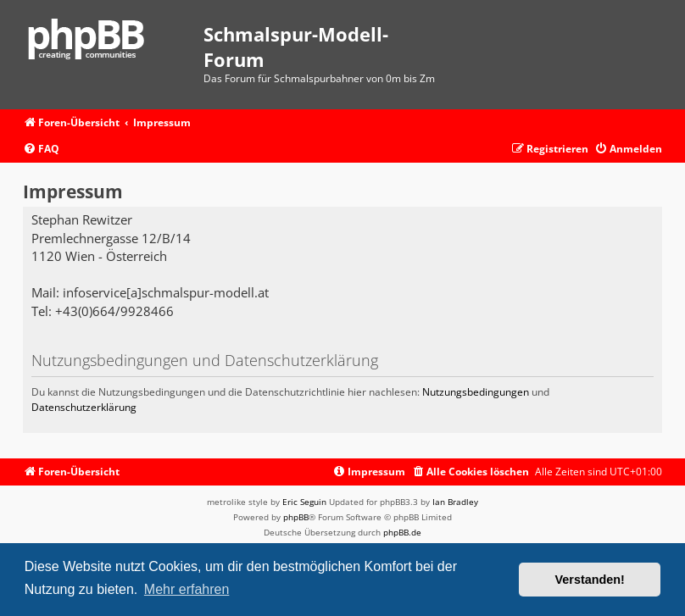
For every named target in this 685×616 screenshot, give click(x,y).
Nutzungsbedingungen (476, 392)
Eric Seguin (304, 502)
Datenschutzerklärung (84, 407)
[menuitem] (41, 150)
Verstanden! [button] (590, 580)
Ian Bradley (455, 502)
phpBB (296, 517)
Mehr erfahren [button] (187, 589)
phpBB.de (402, 532)
